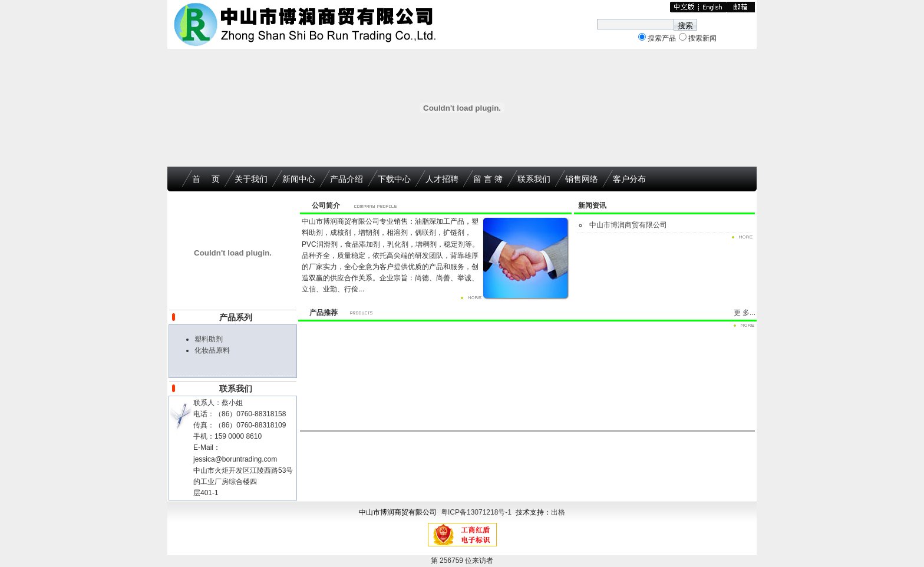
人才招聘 (442, 179)
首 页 (206, 179)
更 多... (745, 313)
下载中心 (394, 179)
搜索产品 (662, 38)
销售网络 (582, 179)
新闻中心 (299, 179)
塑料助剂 (209, 339)
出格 (558, 512)
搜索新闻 (702, 38)
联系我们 (534, 179)
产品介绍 (346, 179)
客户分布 (629, 179)
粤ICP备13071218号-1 (476, 512)
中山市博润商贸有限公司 (628, 225)
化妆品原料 (212, 350)
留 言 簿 (488, 179)
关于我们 (251, 179)
